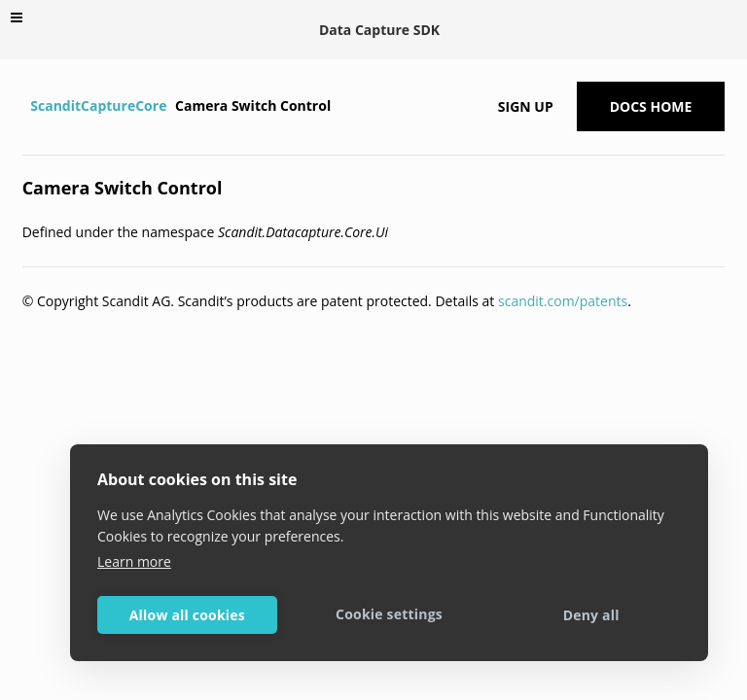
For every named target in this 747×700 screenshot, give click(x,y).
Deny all (591, 615)
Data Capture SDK (379, 30)
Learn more (134, 561)
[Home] (25, 106)
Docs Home (651, 106)
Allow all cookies (187, 615)
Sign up (526, 106)
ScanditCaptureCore (98, 105)
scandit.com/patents (563, 301)
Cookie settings (389, 614)
